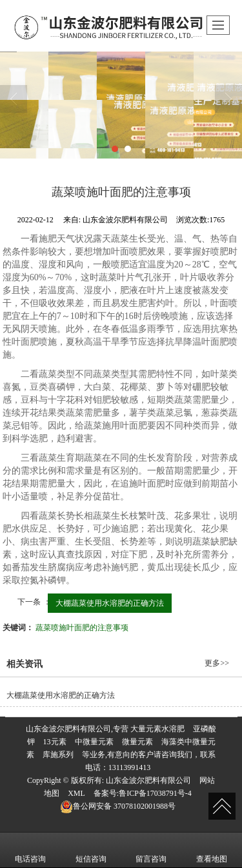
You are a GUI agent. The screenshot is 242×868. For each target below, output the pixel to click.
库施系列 (58, 755)
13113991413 (130, 767)
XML (76, 793)
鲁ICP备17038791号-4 (155, 793)
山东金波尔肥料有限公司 (148, 780)
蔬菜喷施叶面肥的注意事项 (82, 628)
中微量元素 (94, 742)
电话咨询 (30, 850)
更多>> (217, 663)
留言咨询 (151, 850)
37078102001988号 (118, 806)
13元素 (55, 742)
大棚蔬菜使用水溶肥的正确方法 (110, 603)
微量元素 (137, 742)
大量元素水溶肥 (157, 729)
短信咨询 (91, 850)
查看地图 (212, 850)
